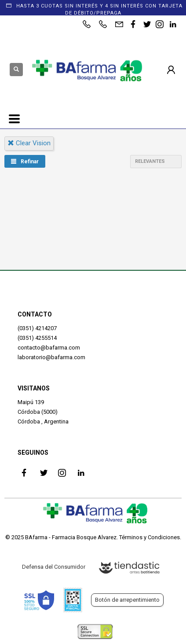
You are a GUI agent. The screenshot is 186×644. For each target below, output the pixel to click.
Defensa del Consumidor (54, 567)
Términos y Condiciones (150, 537)
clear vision (29, 143)
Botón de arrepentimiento (127, 600)
